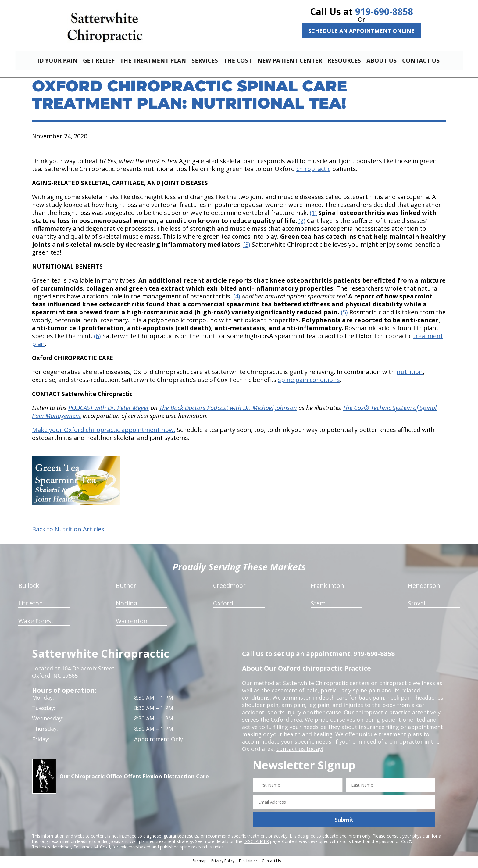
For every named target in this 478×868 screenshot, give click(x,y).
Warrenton (132, 624)
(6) (97, 339)
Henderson (424, 588)
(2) (302, 223)
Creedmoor (229, 588)
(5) (344, 315)
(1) (313, 215)
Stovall (417, 606)
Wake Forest (36, 624)
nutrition (410, 375)
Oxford (223, 606)
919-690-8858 (384, 11)
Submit (344, 822)
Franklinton (327, 588)
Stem (318, 606)
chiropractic (313, 171)
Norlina (127, 606)
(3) (247, 247)
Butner (126, 588)
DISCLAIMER (256, 844)
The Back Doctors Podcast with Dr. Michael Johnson (228, 411)
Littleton (31, 606)
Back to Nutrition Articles (68, 532)
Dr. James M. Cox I (92, 850)
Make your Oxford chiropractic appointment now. (104, 432)
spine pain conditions (309, 382)
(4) (237, 299)
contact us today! (299, 752)
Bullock (29, 588)
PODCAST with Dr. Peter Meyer (109, 411)
